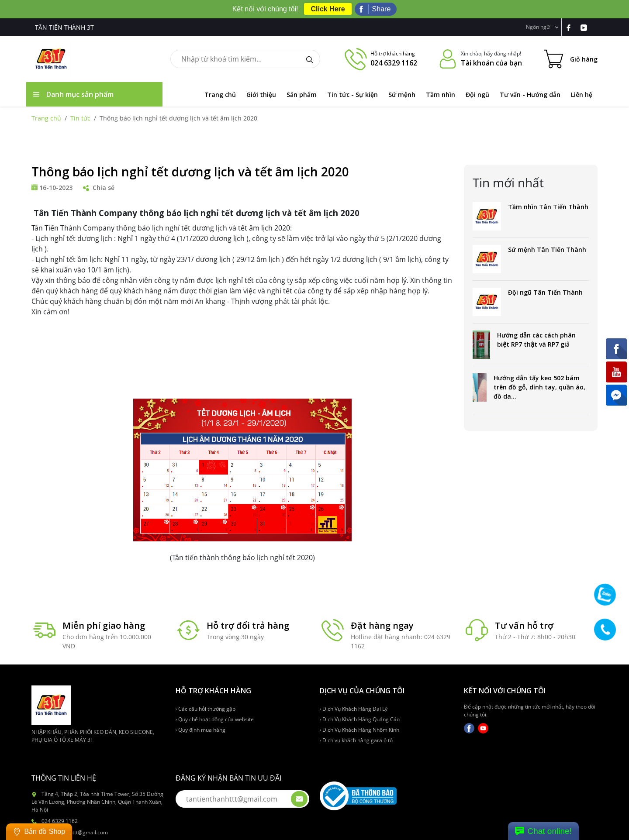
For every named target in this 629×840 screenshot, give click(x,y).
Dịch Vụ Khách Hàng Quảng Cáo (360, 719)
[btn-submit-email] (299, 799)
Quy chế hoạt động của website (215, 719)
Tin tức (80, 118)
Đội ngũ (477, 95)
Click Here (328, 9)
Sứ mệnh (402, 95)
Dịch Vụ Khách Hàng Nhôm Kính (359, 730)
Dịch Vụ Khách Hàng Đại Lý (354, 709)
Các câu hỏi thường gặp (206, 709)
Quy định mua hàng (200, 730)
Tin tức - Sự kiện (353, 95)
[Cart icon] (571, 59)
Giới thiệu (261, 95)
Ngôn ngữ (542, 27)
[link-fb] (573, 27)
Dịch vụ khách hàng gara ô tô (356, 740)
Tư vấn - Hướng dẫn (530, 95)
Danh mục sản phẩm (73, 94)
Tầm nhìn (441, 95)
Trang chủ (220, 95)
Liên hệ (582, 95)
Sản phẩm (302, 95)
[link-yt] (587, 27)
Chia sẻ (99, 188)
